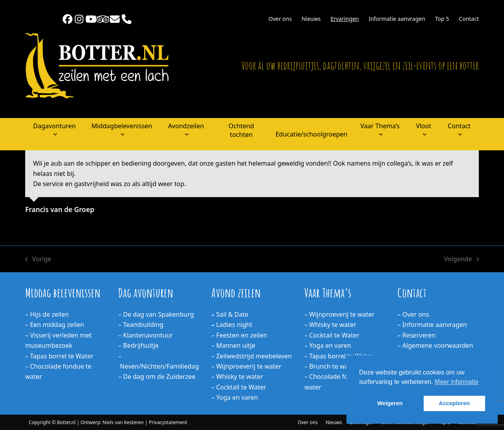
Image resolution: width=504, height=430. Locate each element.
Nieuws (334, 422)
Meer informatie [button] (457, 382)
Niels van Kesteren (123, 422)
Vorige (38, 259)
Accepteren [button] (454, 403)
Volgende (461, 259)
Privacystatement (168, 422)
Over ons (308, 422)
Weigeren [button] (390, 403)
